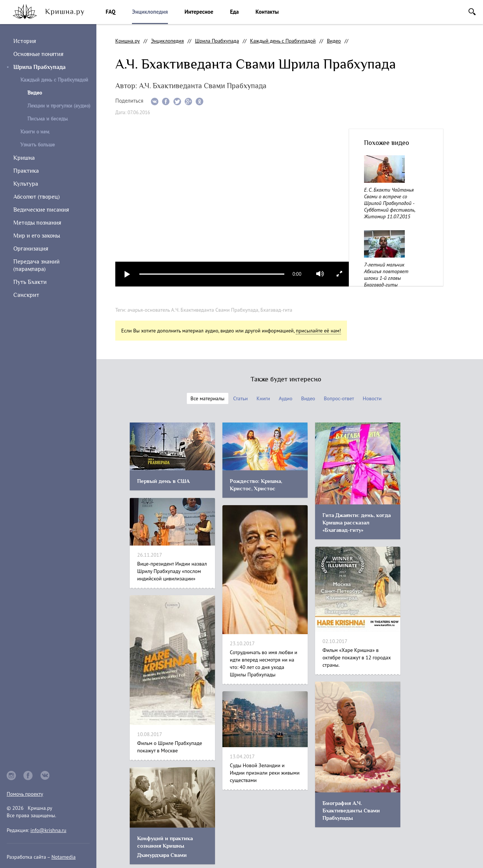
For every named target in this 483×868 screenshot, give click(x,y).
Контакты (267, 12)
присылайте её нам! (318, 331)
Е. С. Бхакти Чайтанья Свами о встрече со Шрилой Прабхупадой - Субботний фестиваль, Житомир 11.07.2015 (389, 203)
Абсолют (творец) (37, 197)
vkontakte (45, 776)
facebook (28, 776)
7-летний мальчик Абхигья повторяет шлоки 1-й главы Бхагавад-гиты (386, 275)
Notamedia (64, 857)
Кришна (24, 158)
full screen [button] (339, 274)
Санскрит (26, 295)
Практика (26, 171)
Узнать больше (38, 145)
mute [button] (320, 274)
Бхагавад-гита (277, 310)
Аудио (286, 398)
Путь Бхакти (30, 282)
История (25, 41)
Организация (31, 249)
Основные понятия (38, 54)
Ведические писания (41, 210)
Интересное (199, 12)
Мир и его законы (37, 236)
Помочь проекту (25, 794)
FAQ (110, 12)
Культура (26, 184)
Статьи (240, 398)
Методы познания (37, 223)
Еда (234, 12)
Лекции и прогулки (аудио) (59, 106)
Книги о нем (35, 132)
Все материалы (208, 398)
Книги (263, 398)
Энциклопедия (150, 12)
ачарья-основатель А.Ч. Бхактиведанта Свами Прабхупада (193, 310)
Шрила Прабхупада (39, 67)
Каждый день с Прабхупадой (54, 80)
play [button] (127, 274)
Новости (372, 398)
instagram (11, 776)
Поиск (472, 12)
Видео (334, 41)
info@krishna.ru (48, 830)
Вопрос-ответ (339, 398)
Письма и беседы (48, 119)
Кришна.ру (128, 41)
